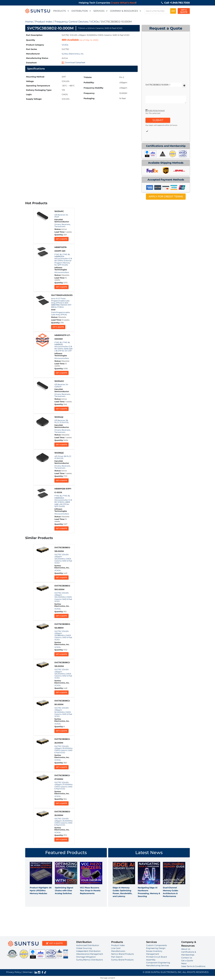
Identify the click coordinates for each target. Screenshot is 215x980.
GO (173, 11)
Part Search (117, 957)
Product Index (44, 22)
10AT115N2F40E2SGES (62, 295)
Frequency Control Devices (71, 22)
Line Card (116, 948)
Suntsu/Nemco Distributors (90, 960)
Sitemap (27, 972)
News (184, 963)
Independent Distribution (88, 951)
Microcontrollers (62, 272)
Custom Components (157, 945)
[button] (68, 11)
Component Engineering (158, 963)
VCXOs (94, 22)
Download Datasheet (73, 62)
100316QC (59, 453)
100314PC (59, 211)
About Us (186, 949)
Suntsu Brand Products (122, 960)
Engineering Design (156, 948)
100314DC (59, 381)
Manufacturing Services (158, 965)
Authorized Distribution (88, 945)
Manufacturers (118, 951)
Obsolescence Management (90, 954)
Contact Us (187, 958)
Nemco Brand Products (123, 954)
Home (29, 22)
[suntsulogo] (38, 11)
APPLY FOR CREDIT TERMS (166, 197)
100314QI (59, 417)
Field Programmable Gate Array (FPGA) (60, 313)
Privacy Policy (14, 972)
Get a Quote (61, 239)
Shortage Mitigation (86, 957)
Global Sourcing (84, 948)
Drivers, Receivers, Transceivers (62, 225)
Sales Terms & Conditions (193, 966)
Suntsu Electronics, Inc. (73, 54)
